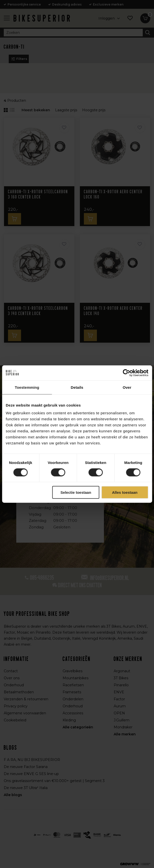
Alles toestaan (125, 492)
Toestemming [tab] (27, 387)
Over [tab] (127, 387)
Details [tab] (77, 387)
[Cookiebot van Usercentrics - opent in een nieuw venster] (126, 373)
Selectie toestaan (76, 492)
